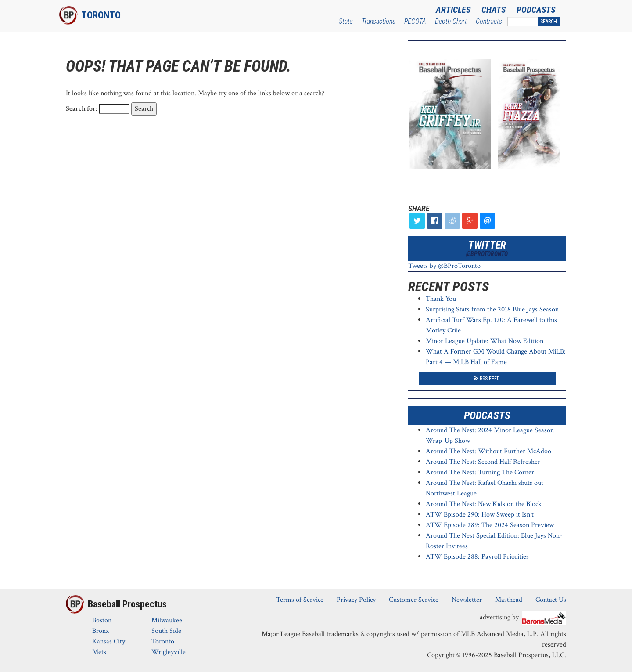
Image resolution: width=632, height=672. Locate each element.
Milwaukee (167, 620)
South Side (166, 631)
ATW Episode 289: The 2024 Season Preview (490, 525)
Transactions (379, 21)
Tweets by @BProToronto (444, 266)
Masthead (509, 600)
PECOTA (415, 21)
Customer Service (414, 600)
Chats (494, 10)
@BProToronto (487, 254)
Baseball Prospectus (127, 604)
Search (549, 22)
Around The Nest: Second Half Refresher (483, 462)
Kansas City (109, 641)
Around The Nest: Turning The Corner (480, 472)
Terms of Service (300, 600)
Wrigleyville (169, 652)
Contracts (489, 21)
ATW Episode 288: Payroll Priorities (477, 557)
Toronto (101, 15)
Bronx (101, 631)
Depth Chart (451, 21)
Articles (453, 10)
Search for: (81, 109)
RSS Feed (487, 379)
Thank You (441, 299)
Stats (346, 21)
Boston (102, 620)
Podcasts (536, 10)
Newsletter (467, 600)
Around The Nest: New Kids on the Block (484, 504)
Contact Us (551, 600)
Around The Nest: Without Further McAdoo (488, 451)
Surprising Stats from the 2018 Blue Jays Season (492, 309)
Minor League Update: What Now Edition (485, 341)
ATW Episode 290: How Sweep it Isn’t (480, 515)
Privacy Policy (356, 600)
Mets (99, 652)
